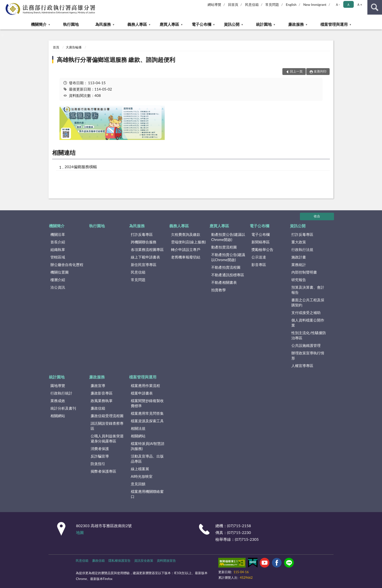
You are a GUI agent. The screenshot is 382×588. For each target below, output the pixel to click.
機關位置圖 (60, 272)
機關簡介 (39, 24)
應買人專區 (169, 24)
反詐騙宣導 (100, 456)
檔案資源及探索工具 (147, 421)
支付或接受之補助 (306, 312)
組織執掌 (58, 249)
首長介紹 (58, 242)
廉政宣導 (98, 386)
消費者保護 (100, 449)
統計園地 (264, 24)
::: (4, 4)
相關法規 (138, 428)
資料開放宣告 (166, 560)
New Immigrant (315, 5)
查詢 (375, 7)
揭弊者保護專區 (103, 471)
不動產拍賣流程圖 (226, 267)
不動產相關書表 (224, 282)
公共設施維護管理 (306, 345)
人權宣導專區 (302, 366)
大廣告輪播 (74, 47)
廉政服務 (296, 24)
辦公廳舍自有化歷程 (67, 265)
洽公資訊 (58, 287)
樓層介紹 (58, 280)
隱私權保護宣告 (119, 560)
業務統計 (299, 265)
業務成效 (58, 401)
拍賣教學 (219, 290)
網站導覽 (214, 5)
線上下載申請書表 (145, 257)
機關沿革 (58, 234)
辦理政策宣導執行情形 (308, 355)
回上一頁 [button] (296, 71)
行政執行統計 (61, 393)
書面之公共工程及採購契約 (308, 302)
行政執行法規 (302, 249)
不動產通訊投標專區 (228, 275)
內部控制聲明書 (304, 272)
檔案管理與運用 (334, 24)
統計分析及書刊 (63, 408)
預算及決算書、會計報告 (308, 290)
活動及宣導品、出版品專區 (147, 459)
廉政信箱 (98, 408)
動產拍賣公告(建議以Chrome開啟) (228, 237)
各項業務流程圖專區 (147, 249)
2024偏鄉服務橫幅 (81, 167)
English (291, 5)
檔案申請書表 (142, 393)
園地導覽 (58, 386)
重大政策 (299, 242)
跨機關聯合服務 (144, 242)
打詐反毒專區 (142, 234)
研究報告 (299, 280)
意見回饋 (138, 484)
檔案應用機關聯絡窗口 (147, 494)
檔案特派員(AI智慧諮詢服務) (148, 446)
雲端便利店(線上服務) (188, 242)
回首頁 (233, 5)
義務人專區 (137, 24)
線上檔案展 (140, 469)
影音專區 (259, 265)
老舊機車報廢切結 (186, 257)
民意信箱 (252, 5)
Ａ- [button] (338, 5)
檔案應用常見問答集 (147, 413)
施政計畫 (299, 257)
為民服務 (103, 24)
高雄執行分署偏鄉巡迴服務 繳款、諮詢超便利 (116, 60)
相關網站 (58, 416)
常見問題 (272, 5)
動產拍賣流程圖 (224, 247)
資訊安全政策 (144, 560)
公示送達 (259, 257)
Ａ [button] (348, 5)
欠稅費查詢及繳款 (186, 234)
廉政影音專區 (102, 393)
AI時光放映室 (142, 476)
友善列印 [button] (320, 71)
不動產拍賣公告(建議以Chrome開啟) (228, 257)
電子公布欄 (201, 24)
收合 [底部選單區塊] (317, 216)
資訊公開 (232, 24)
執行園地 (71, 24)
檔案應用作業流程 (145, 386)
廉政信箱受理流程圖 (107, 416)
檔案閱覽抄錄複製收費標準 (147, 403)
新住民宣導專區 (144, 265)
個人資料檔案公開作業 (308, 323)
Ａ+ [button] (359, 5)
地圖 (80, 532)
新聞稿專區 (261, 242)
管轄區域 (58, 257)
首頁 (56, 47)
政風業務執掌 (102, 401)
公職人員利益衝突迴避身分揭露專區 (107, 438)
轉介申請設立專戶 (186, 249)
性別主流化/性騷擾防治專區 (309, 335)
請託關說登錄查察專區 (107, 426)
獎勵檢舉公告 (262, 249)
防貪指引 (98, 464)
